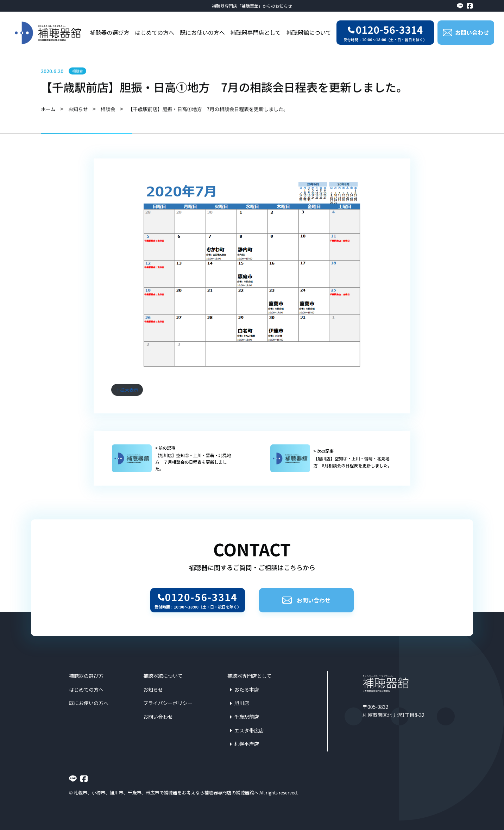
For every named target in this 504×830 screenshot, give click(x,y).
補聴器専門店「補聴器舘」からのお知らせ (252, 6)
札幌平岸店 (247, 744)
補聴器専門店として (256, 32)
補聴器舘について (309, 32)
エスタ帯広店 (249, 730)
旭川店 (242, 703)
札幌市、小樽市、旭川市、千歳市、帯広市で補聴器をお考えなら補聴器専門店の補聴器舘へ (166, 792)
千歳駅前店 (247, 717)
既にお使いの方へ (202, 32)
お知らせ (153, 689)
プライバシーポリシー (168, 703)
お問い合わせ (306, 600)
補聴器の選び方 (109, 32)
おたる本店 (247, 689)
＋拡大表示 (127, 390)
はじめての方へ (155, 32)
